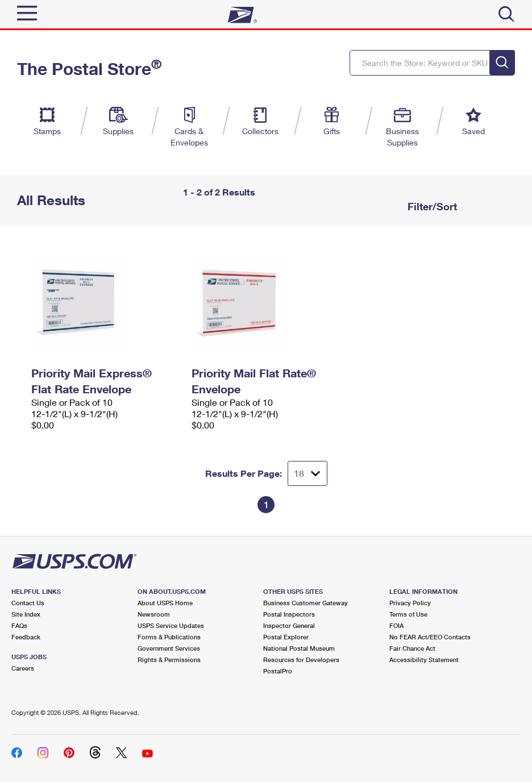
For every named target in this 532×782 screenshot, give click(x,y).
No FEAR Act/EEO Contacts (430, 637)
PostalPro (278, 671)
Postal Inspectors (289, 614)
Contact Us (28, 603)
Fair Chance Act (412, 648)
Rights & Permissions (169, 660)
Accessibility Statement (424, 660)
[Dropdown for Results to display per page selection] (307, 473)
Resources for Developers (301, 660)
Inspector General (289, 625)
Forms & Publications (169, 637)
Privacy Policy (410, 603)
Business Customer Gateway (306, 603)
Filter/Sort (431, 206)
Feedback (26, 637)
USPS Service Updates (171, 625)
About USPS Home (165, 603)
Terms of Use (408, 614)
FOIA (396, 625)
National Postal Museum (299, 648)
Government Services (169, 648)
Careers (23, 668)
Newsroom (154, 614)
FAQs (19, 625)
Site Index (26, 614)
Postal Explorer (286, 637)
